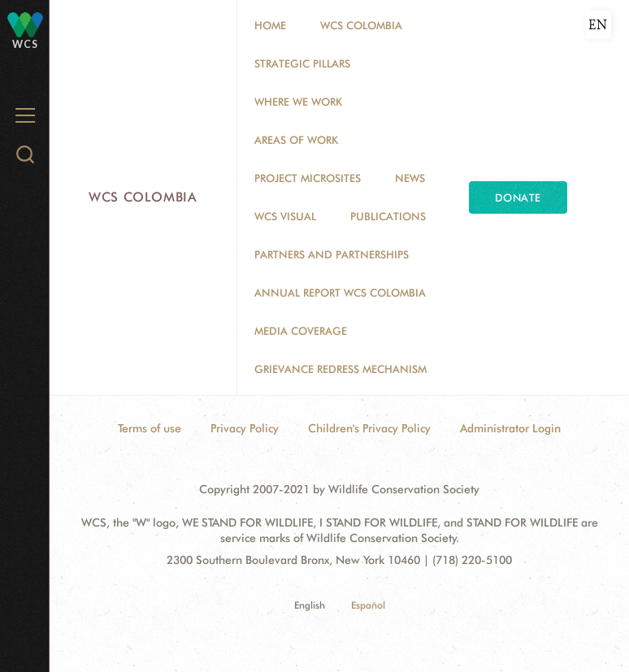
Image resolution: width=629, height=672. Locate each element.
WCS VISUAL (285, 216)
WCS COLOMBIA (361, 25)
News (410, 178)
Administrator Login (510, 428)
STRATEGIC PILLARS (302, 63)
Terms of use (150, 428)
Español (368, 605)
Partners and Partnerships (332, 254)
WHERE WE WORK (298, 102)
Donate (518, 197)
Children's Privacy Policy (369, 428)
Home (270, 25)
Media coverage (301, 331)
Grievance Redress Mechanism (341, 369)
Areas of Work (296, 140)
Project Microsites (308, 178)
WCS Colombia (143, 197)
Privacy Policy (245, 428)
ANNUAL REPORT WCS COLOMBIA (340, 293)
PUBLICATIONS (388, 216)
